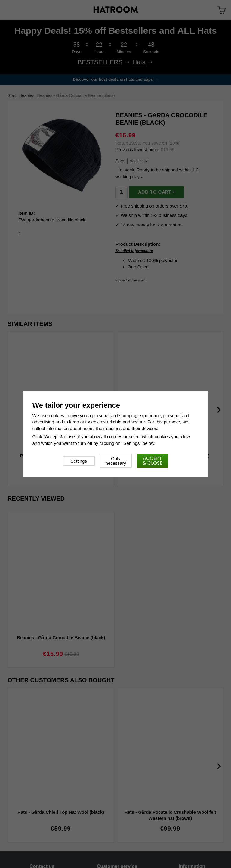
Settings (79, 461)
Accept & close (152, 461)
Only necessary (116, 461)
